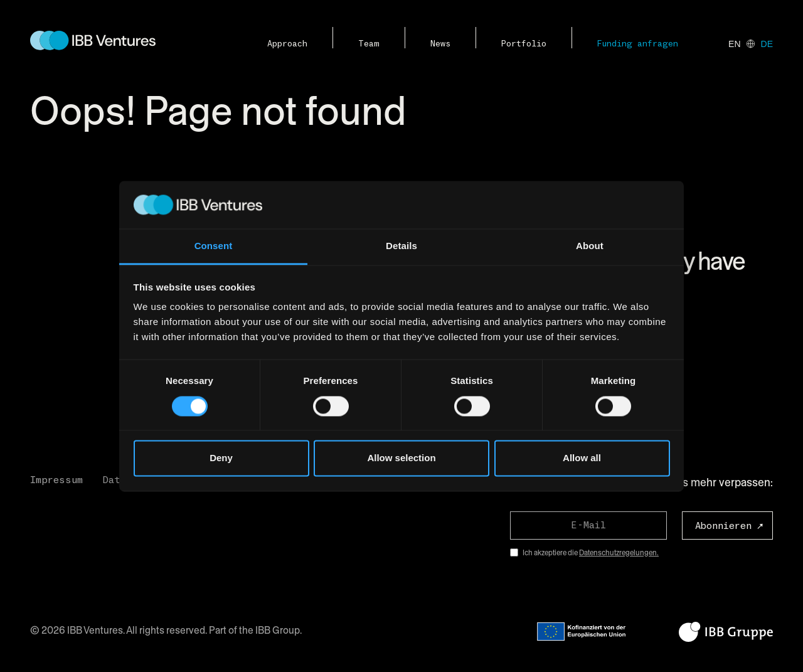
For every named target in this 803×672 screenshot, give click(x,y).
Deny (221, 458)
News (440, 44)
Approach (287, 44)
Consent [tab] (214, 246)
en (734, 44)
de (767, 44)
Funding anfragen (638, 44)
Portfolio (524, 44)
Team (369, 44)
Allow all (582, 458)
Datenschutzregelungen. (619, 553)
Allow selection (401, 458)
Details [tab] (401, 246)
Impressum (56, 480)
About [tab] (590, 246)
